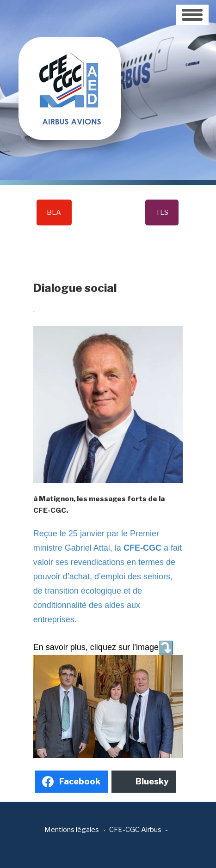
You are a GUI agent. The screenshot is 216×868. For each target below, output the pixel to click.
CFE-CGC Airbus (135, 830)
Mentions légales (72, 830)
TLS (162, 212)
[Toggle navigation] (192, 15)
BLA (54, 212)
